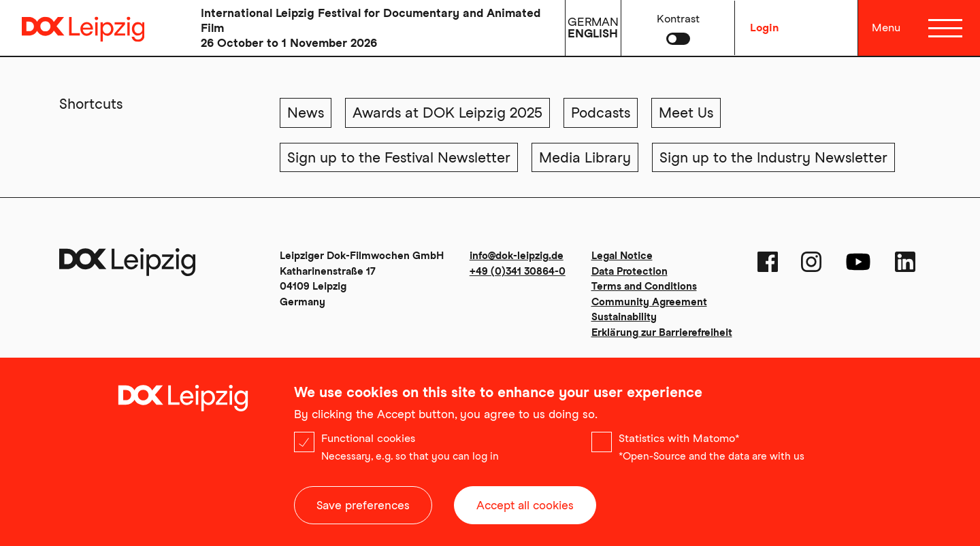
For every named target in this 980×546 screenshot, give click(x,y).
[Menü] (945, 28)
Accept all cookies (525, 509)
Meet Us (686, 113)
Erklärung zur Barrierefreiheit (662, 332)
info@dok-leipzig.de (517, 256)
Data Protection (630, 271)
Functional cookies (368, 442)
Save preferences (363, 509)
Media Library (585, 157)
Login (764, 28)
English (593, 33)
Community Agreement (649, 302)
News (306, 113)
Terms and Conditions (644, 286)
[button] (678, 28)
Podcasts (601, 113)
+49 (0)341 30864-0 (518, 271)
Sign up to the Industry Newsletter (773, 157)
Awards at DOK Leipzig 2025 (447, 113)
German (593, 22)
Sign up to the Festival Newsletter (399, 157)
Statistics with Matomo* (679, 442)
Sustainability (624, 317)
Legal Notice (622, 256)
